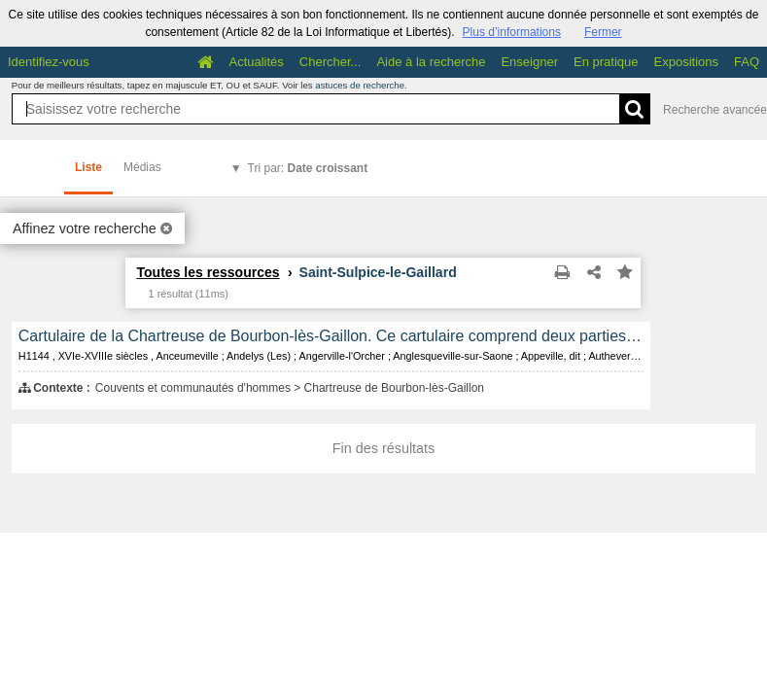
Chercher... (331, 62)
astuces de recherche (360, 85)
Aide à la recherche (431, 62)
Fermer (603, 32)
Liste (88, 167)
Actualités (256, 62)
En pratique (606, 62)
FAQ (747, 62)
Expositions (686, 62)
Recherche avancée (715, 110)
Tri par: (308, 168)
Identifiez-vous (49, 62)
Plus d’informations (512, 32)
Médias (142, 167)
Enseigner (529, 62)
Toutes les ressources (208, 272)
